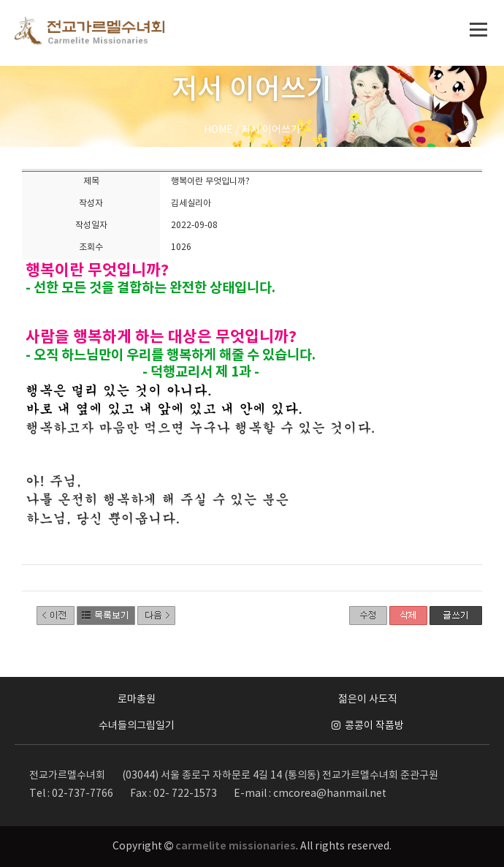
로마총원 (137, 700)
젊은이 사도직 (368, 700)
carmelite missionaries (236, 846)
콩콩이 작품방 (368, 726)
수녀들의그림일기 (137, 726)
